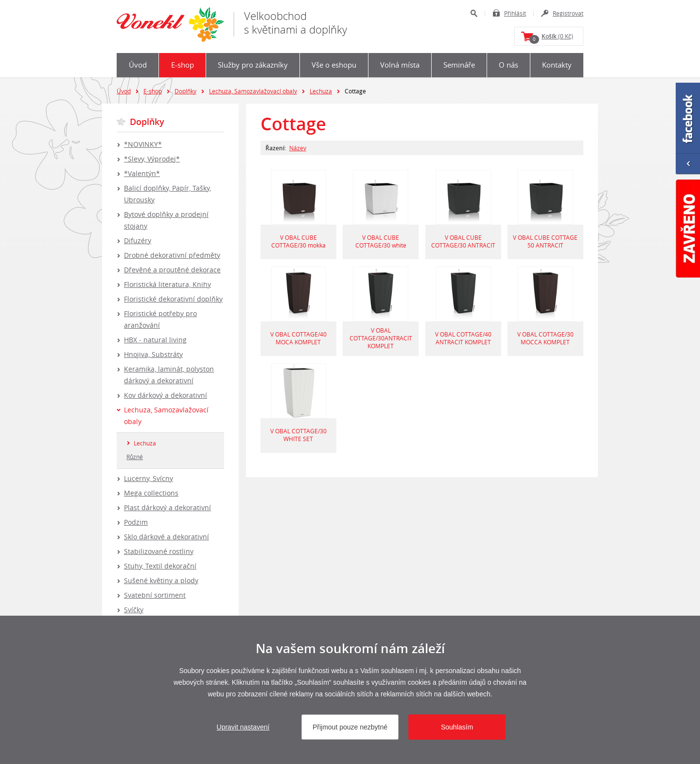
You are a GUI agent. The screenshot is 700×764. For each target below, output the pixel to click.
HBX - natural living (155, 340)
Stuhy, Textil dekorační (160, 566)
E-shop (183, 65)
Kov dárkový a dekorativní (166, 395)
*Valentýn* (142, 173)
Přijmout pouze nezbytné (350, 727)
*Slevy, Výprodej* (152, 159)
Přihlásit (515, 13)
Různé (135, 457)
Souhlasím (457, 727)
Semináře (459, 65)
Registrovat (568, 13)
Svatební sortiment (155, 595)
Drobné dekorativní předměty (172, 255)
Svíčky (134, 610)
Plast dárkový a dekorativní (167, 507)
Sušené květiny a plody (161, 580)
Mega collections (151, 493)
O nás (508, 65)
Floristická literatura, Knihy (167, 284)
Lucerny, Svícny (149, 478)
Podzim (136, 522)
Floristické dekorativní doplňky (173, 299)
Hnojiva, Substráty (153, 354)
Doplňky (185, 91)
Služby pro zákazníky (253, 65)
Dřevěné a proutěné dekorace (172, 270)
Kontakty (557, 65)
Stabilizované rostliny (159, 551)
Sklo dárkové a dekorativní (166, 537)
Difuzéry (138, 240)
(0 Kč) (551, 38)
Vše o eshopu (334, 65)
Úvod (138, 65)
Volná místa (400, 65)
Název (298, 148)
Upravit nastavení (243, 727)
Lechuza (321, 91)
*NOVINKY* (143, 144)
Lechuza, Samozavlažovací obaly (253, 91)
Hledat (474, 13)
